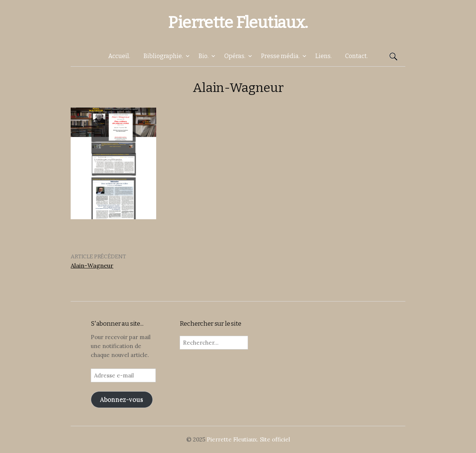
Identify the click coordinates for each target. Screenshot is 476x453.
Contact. (356, 56)
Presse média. (280, 56)
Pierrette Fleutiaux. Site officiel (248, 439)
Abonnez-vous (122, 399)
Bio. (204, 56)
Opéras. (235, 56)
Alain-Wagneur (92, 265)
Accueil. (119, 56)
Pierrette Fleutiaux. (238, 23)
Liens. (324, 56)
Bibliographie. (163, 56)
